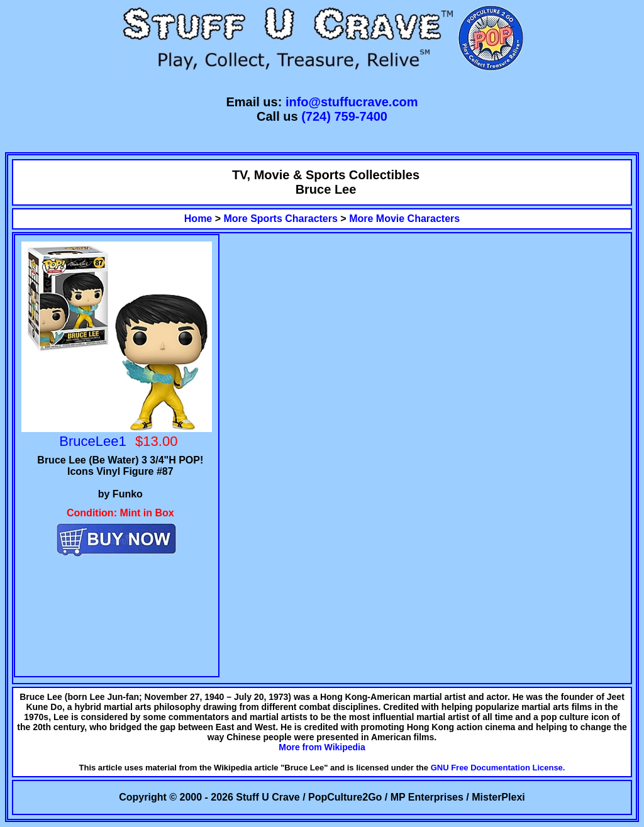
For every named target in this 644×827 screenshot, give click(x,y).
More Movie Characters (404, 219)
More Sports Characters (281, 219)
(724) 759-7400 (344, 116)
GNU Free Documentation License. (498, 768)
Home (198, 219)
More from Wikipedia (322, 747)
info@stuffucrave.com (352, 102)
